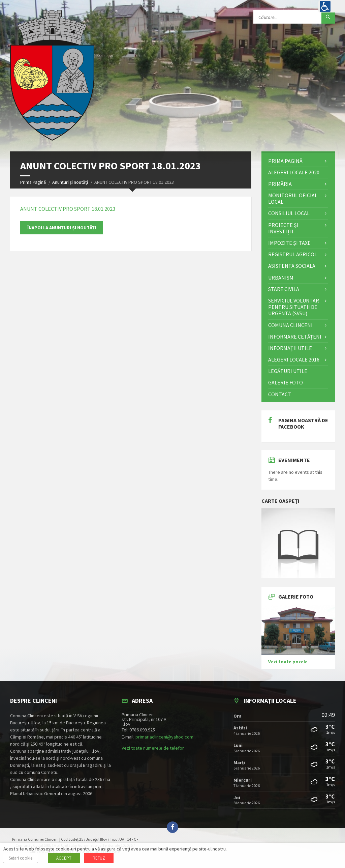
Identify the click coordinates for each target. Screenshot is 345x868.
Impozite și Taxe (289, 243)
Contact (280, 394)
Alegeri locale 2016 (294, 359)
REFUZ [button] (99, 858)
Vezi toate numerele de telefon (153, 748)
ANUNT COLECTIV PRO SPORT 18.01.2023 (68, 209)
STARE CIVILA (284, 289)
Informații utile (290, 348)
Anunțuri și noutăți (70, 182)
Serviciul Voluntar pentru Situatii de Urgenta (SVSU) (294, 307)
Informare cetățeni (295, 337)
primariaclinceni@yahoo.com (164, 737)
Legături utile (288, 371)
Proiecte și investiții (283, 228)
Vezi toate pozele (288, 662)
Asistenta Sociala (292, 266)
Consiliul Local (289, 213)
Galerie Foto (286, 382)
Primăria (280, 184)
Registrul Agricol (293, 254)
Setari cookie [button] (21, 858)
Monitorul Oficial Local (293, 198)
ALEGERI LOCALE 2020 (294, 172)
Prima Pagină (33, 182)
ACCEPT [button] (64, 858)
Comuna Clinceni (290, 325)
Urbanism (281, 278)
